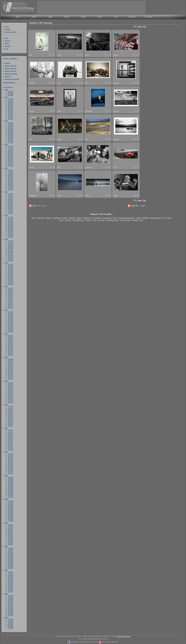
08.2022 (10, 177)
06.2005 (10, 582)
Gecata (32, 111)
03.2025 (10, 115)
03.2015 (10, 351)
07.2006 (10, 557)
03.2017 (10, 304)
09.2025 (10, 104)
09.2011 (10, 435)
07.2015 (10, 344)
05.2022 (10, 182)
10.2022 (10, 173)
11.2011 (10, 432)
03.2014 (10, 375)
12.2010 (10, 454)
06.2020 (10, 228)
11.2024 (10, 124)
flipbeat (116, 55)
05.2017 (10, 301)
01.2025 (10, 119)
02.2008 (10, 519)
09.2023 (10, 152)
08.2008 (10, 508)
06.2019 (10, 251)
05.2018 (10, 277)
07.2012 (10, 415)
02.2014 (10, 377)
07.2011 (10, 439)
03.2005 (10, 588)
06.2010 (10, 464)
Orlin (87, 139)
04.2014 (10, 373)
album (50, 17)
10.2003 (10, 623)
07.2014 (10, 368)
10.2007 (10, 528)
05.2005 (10, 584)
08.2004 (10, 603)
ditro (59, 167)
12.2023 (10, 146)
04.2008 (10, 515)
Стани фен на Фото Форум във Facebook (84, 642)
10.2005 (10, 575)
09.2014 (10, 364)
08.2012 (10, 413)
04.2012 (10, 421)
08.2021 (10, 201)
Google (142, 206)
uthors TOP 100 (11, 66)
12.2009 (10, 477)
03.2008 (10, 517)
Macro (79, 218)
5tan (31, 139)
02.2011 (10, 448)
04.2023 (10, 160)
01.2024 (10, 142)
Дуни (59, 55)
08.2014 (10, 366)
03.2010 (10, 470)
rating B (83, 17)
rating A (67, 17)
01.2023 (10, 166)
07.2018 (10, 273)
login (18, 17)
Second (32, 167)
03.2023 (10, 162)
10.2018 (10, 268)
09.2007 (10, 530)
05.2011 (10, 442)
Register (8, 29)
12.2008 (10, 501)
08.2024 (10, 130)
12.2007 (10, 524)
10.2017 (10, 292)
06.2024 (10, 133)
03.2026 (10, 91)
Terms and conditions (124, 636)
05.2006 (10, 561)
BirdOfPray (33, 195)
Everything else (78, 220)
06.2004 (10, 606)
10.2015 (10, 339)
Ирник (116, 195)
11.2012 (10, 408)
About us (8, 46)
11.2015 (10, 337)
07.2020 (10, 226)
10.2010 (10, 457)
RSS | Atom (42, 206)
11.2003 (10, 621)
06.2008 (10, 512)
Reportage (41, 218)
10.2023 (10, 150)
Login (7, 26)
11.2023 (10, 148)
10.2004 (10, 599)
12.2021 (10, 193)
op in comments (11, 68)
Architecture (97, 218)
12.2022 (10, 170)
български (149, 17)
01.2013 (10, 402)
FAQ (6, 49)
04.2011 (10, 444)
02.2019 (10, 259)
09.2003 (10, 624)
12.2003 (10, 619)
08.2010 (10, 461)
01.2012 (10, 426)
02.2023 (10, 164)
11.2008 (10, 503)
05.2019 (10, 253)
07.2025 (10, 108)
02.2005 (10, 590)
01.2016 (10, 331)
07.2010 (10, 462)
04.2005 (10, 586)
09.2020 (10, 222)
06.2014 (10, 370)
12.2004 (10, 595)
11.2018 (10, 266)
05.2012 (10, 419)
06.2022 (10, 181)
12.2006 (10, 548)
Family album (126, 220)
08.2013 (10, 390)
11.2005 (10, 574)
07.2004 (10, 604)
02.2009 (10, 495)
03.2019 (10, 257)
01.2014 (10, 379)
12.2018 (10, 264)
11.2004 (10, 597)
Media (34, 17)
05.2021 (10, 206)
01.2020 (10, 237)
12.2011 (10, 430)
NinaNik (32, 83)
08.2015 (10, 342)
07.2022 (10, 179)
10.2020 (10, 221)
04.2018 (10, 279)
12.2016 (10, 312)
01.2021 (10, 213)
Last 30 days (9, 87)
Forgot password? (11, 32)
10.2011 (10, 433)
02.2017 (10, 306)
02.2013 (10, 400)
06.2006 (10, 559)
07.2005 (10, 581)
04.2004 (10, 610)
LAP (115, 167)
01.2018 (10, 284)
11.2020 (10, 219)
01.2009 (10, 497)
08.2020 (10, 224)
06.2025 (10, 110)
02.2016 (10, 330)
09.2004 (10, 601)
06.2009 (10, 488)
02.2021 (10, 211)
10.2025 (10, 102)
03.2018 (10, 280)
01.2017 (10, 308)
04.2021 (10, 208)
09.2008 (10, 506)
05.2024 (10, 135)
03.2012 (10, 422)
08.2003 (10, 626)
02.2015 (10, 353)
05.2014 (10, 371)
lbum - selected (10, 71)
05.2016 (10, 324)
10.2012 (10, 410)
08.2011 (10, 437)
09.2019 (10, 246)
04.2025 (10, 113)
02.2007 (10, 542)
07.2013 (10, 392)
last (144, 26)
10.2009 (10, 481)
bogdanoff (89, 167)
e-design (116, 83)
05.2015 (10, 348)
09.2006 (10, 553)
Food (115, 218)
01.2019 (10, 260)
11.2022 (10, 172)
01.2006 (10, 568)
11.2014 (10, 361)
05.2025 (10, 111)
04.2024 (10, 137)
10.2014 (10, 363)
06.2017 (10, 299)
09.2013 (10, 388)
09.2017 (10, 293)
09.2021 (10, 199)
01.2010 (10, 473)
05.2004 (10, 608)
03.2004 (10, 611)
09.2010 (10, 459)
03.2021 (10, 210)
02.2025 (10, 117)
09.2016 (10, 317)
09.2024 (10, 128)
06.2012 (10, 417)
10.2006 (10, 552)
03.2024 (10, 139)
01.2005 (10, 591)
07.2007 (10, 533)
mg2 (31, 55)
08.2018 (10, 272)
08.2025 (10, 106)
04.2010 (10, 468)
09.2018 (10, 270)
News (7, 38)
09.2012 (10, 412)
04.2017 (10, 302)
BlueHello (89, 111)
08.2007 (10, 532)
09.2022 (10, 175)
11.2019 (10, 243)
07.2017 (10, 297)
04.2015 (10, 350)
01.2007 (10, 544)
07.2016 (10, 321)
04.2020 (10, 231)
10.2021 (10, 197)
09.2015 (10, 341)
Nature (65, 218)
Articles (7, 41)
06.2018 (10, 275)
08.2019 (10, 248)
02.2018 (10, 282)
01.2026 (10, 95)
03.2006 (10, 564)
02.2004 (10, 613)
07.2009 (10, 486)
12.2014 (10, 359)
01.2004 (10, 615)
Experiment (107, 218)
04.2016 (10, 326)
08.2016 (10, 319)
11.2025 (10, 101)
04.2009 (10, 491)
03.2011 (10, 446)
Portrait (49, 218)
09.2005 (10, 577)
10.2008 (10, 504)
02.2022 (10, 188)
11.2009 (10, 479)
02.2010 (10, 471)
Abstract (68, 220)
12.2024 (10, 123)
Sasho (59, 139)
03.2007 (10, 541)
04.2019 (10, 255)
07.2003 (10, 628)
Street (33, 218)
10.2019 (10, 244)
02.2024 (10, 140)
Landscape (57, 218)
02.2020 (10, 235)
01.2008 (10, 520)
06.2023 (10, 157)
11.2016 (10, 313)
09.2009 (10, 483)
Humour (135, 220)
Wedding (145, 218)
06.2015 (10, 346)
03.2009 (10, 493)
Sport (94, 220)
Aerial (138, 218)
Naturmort (87, 218)
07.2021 (10, 202)
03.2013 (10, 399)
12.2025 (10, 99)
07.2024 (10, 131)
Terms (7, 43)
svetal (59, 195)
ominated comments (12, 79)
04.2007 (10, 539)
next (140, 26)
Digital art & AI (156, 218)
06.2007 (10, 535)
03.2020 (10, 233)
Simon (59, 111)
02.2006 (10, 566)
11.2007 (10, 526)
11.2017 (10, 290)
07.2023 (10, 155)
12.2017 (10, 288)
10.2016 (10, 315)
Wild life (72, 218)
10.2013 (10, 386)
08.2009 (10, 484)
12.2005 (10, 572)
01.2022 (10, 189)
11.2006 (10, 550)
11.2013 (10, 384)
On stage (101, 220)
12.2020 (10, 217)
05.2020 (10, 230)
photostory (132, 17)
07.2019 (10, 250)
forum (100, 17)
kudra (87, 55)
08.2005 (10, 579)
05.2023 (10, 159)
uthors (7, 63)
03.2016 (10, 328)
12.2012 (10, 406)
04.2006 (10, 562)
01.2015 (10, 355)
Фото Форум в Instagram (110, 642)
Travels (88, 220)
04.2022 (10, 184)
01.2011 (10, 450)
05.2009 (10, 490)
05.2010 (10, 466)
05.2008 (10, 513)
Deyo (59, 83)
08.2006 (10, 555)
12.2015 (10, 335)
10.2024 (10, 126)
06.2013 (10, 393)
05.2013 (10, 395)
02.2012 (10, 424)
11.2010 (10, 455)
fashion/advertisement (127, 218)
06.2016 (10, 322)
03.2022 (10, 186)
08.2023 (10, 153)
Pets (142, 220)
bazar (116, 17)
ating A (8, 76)
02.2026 (10, 93)
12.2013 (10, 383)
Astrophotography (112, 220)
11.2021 (10, 195)
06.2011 (10, 441)
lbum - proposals (11, 74)
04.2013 (10, 397)
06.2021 (10, 204)
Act (164, 218)
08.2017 (10, 295)
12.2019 (10, 241)
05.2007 (10, 537)
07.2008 (10, 510)
